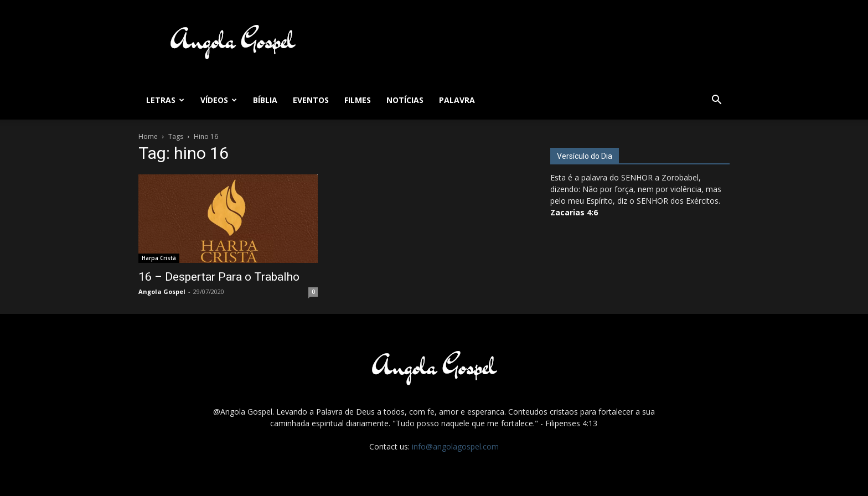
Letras (165, 100)
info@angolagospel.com (455, 446)
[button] (716, 101)
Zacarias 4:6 (574, 212)
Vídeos (219, 100)
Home (148, 136)
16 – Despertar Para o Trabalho (219, 277)
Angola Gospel (162, 291)
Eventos (311, 100)
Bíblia (265, 100)
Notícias (405, 100)
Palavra (457, 100)
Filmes (358, 100)
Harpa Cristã (159, 258)
